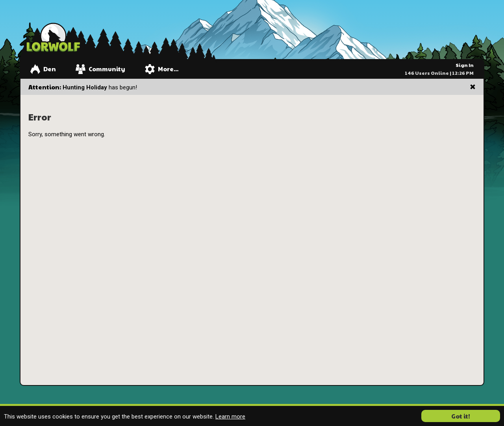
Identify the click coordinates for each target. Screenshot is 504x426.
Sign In (465, 65)
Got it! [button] (461, 416)
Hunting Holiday (85, 87)
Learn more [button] (230, 417)
